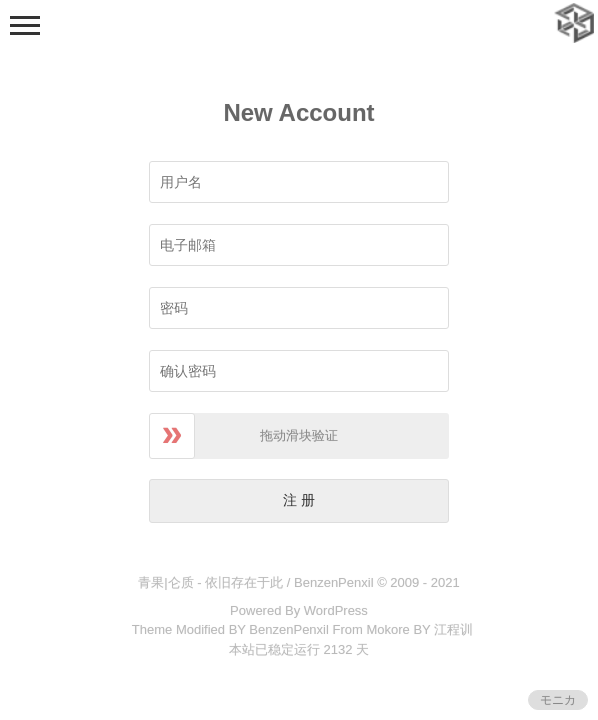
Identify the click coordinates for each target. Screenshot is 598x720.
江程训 (453, 629)
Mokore (387, 629)
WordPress (336, 610)
